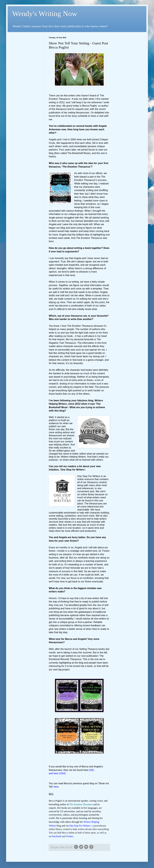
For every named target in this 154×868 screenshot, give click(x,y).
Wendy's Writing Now (45, 14)
